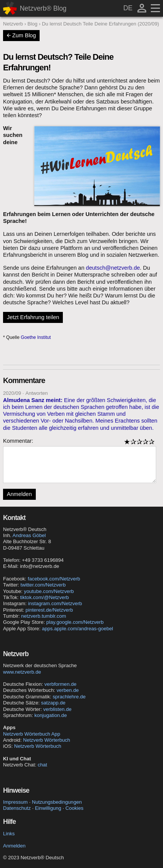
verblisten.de (58, 709)
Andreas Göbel (29, 535)
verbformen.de (60, 684)
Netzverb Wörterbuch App (32, 734)
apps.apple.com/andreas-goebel (78, 629)
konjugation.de (50, 715)
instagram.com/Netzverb (55, 603)
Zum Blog (21, 35)
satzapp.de (53, 703)
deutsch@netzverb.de (113, 268)
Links (9, 834)
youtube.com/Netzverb (49, 591)
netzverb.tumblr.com (44, 616)
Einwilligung (48, 808)
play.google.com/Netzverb (75, 622)
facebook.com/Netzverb (54, 579)
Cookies (74, 808)
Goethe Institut (36, 337)
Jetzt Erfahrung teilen (33, 317)
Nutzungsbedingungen (57, 802)
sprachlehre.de (69, 697)
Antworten (37, 393)
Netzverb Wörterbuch (46, 740)
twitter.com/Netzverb (43, 585)
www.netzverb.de (22, 672)
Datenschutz (17, 808)
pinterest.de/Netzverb (49, 610)
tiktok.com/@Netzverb (45, 597)
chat (42, 765)
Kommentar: (18, 441)
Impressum (15, 802)
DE (128, 8)
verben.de (67, 690)
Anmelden (19, 494)
